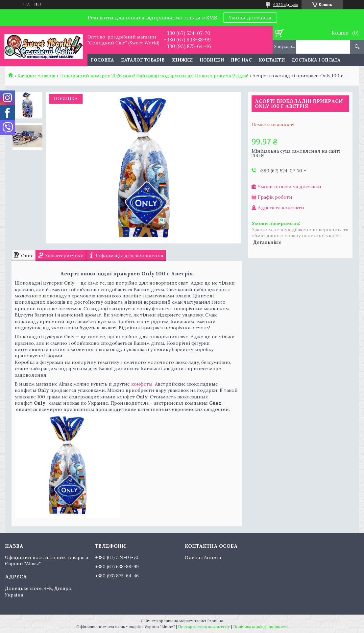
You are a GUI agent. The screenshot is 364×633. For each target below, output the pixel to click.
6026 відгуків (286, 4)
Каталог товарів (143, 60)
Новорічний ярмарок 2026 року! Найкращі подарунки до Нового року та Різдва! (154, 76)
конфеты (141, 384)
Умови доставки (250, 17)
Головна (102, 60)
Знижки (182, 60)
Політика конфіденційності (260, 627)
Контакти (272, 60)
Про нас (241, 60)
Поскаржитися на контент (204, 627)
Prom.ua (215, 621)
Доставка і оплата (316, 60)
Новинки (212, 60)
